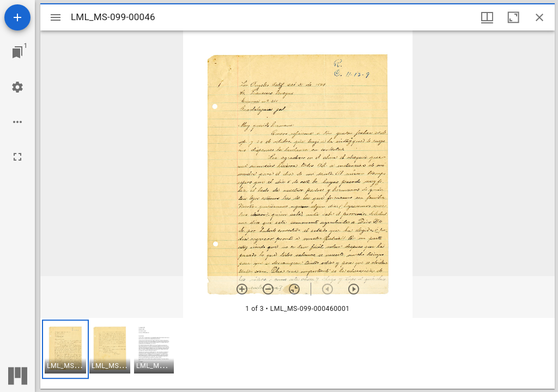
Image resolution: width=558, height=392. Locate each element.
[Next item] (354, 289)
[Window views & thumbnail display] (487, 17)
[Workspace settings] (17, 87)
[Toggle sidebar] (56, 17)
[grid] (298, 353)
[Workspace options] (17, 122)
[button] (65, 349)
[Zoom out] (268, 289)
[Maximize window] (513, 17)
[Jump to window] (17, 52)
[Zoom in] (242, 289)
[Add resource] (17, 17)
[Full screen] (17, 157)
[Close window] (539, 17)
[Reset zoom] (294, 289)
